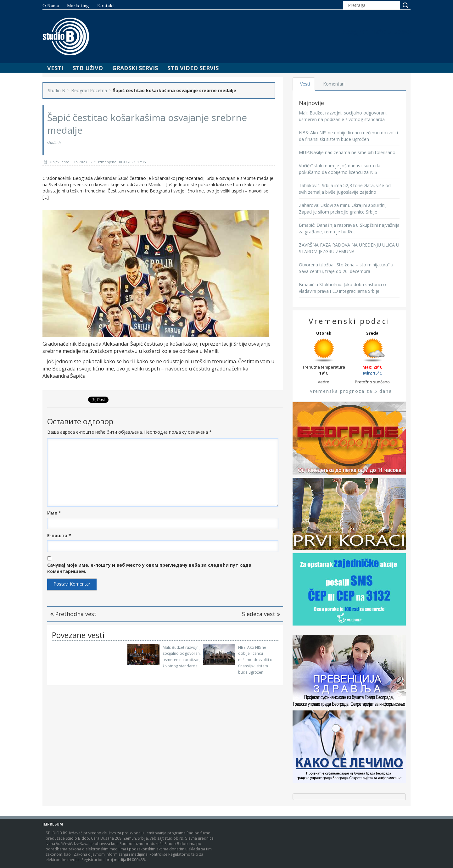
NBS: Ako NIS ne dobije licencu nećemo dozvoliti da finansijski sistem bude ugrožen (256, 660)
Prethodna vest (73, 614)
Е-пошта (59, 535)
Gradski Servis (135, 68)
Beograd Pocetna (89, 90)
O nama (51, 6)
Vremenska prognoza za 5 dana (351, 391)
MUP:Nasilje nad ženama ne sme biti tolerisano (347, 152)
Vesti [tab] (305, 84)
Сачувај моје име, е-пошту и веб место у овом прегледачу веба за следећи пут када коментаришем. (149, 568)
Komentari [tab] (334, 84)
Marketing (78, 6)
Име (54, 513)
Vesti (55, 68)
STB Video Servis (193, 68)
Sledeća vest (261, 614)
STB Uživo (88, 68)
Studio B (56, 90)
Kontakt (106, 6)
